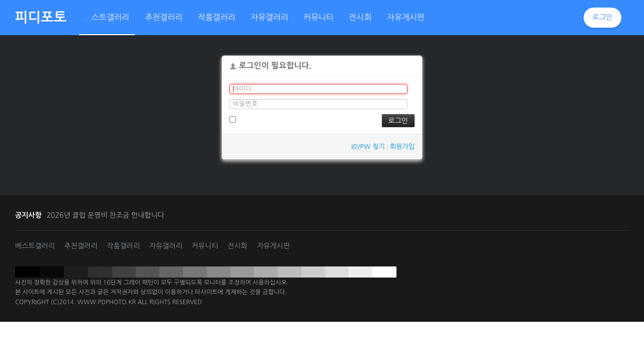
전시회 (237, 246)
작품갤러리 (123, 246)
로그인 (602, 17)
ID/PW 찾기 (368, 147)
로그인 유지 (250, 119)
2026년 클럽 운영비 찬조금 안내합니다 (106, 215)
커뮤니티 (205, 246)
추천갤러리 (81, 246)
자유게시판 (273, 246)
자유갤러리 (166, 246)
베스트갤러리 (35, 246)
